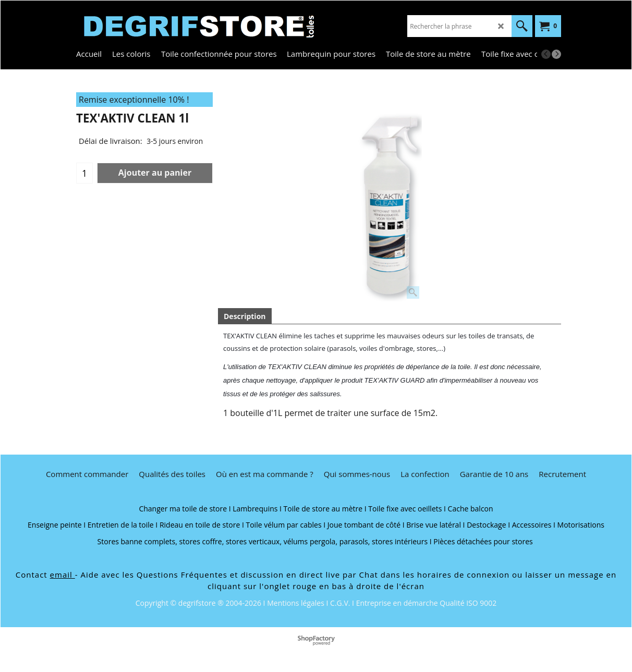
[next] (556, 54)
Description (245, 316)
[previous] (546, 54)
